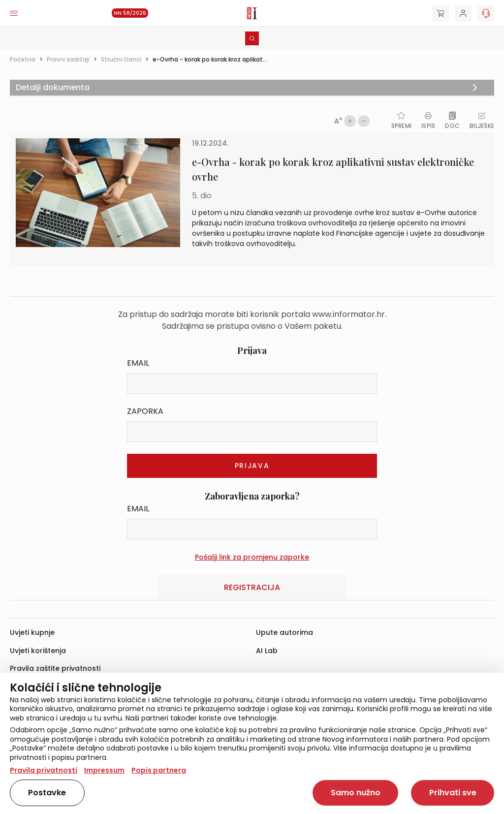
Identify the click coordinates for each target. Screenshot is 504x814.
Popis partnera (159, 770)
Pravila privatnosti (44, 770)
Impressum (104, 770)
